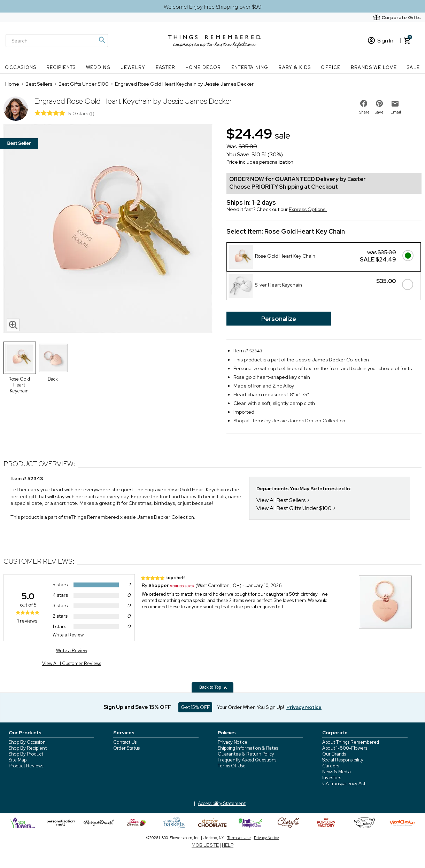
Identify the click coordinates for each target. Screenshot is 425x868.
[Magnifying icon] (102, 40)
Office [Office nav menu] (331, 67)
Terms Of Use (232, 766)
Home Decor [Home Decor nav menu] (203, 67)
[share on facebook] (364, 103)
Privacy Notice (233, 742)
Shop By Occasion (27, 742)
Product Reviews (26, 766)
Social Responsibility (343, 760)
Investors (332, 778)
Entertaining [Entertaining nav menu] (250, 67)
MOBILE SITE (205, 845)
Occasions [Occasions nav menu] (21, 67)
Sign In (381, 41)
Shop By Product (26, 754)
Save (379, 112)
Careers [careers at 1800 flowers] (331, 766)
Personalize (279, 319)
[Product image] (108, 229)
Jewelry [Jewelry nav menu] (133, 67)
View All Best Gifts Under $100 (294, 508)
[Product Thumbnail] (20, 358)
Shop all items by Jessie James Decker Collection (289, 421)
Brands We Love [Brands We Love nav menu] (374, 67)
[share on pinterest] (379, 103)
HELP (228, 845)
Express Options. (308, 209)
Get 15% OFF (195, 707)
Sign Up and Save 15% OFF (137, 707)
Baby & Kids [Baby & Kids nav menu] (295, 67)
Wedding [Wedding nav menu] (99, 67)
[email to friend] (395, 104)
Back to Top (213, 687)
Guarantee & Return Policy (246, 754)
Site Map (18, 760)
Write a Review (68, 635)
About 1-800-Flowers (345, 748)
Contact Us (125, 742)
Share (364, 112)
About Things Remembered (351, 742)
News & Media (337, 772)
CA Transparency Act (344, 784)
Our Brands (334, 754)
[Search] (57, 41)
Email (396, 112)
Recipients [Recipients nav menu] (61, 67)
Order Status (126, 748)
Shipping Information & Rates (248, 748)
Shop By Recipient (28, 748)
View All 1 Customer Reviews (72, 663)
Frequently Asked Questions (247, 760)
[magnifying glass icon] (13, 325)
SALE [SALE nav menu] (414, 67)
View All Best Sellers (281, 500)
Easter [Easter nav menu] (165, 67)
